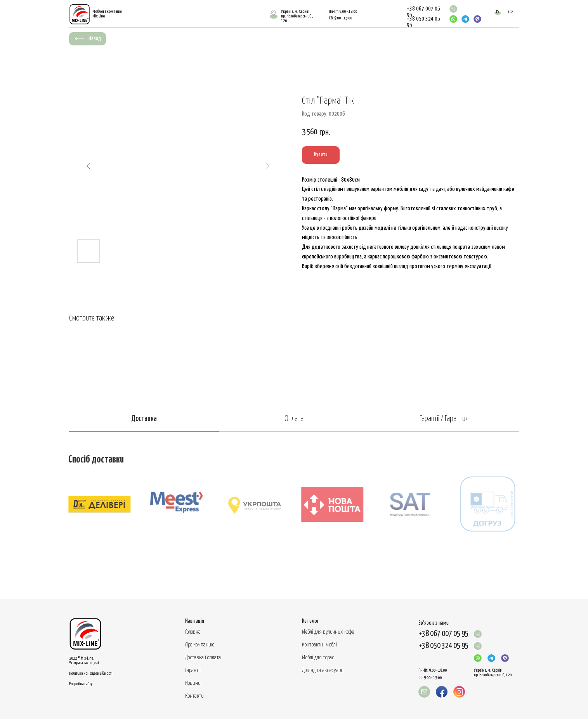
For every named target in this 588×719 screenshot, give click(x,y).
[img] (453, 9)
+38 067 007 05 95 (443, 634)
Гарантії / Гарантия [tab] (444, 419)
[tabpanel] (294, 515)
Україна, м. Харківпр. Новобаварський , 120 (297, 16)
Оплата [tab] (294, 419)
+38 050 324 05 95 (443, 646)
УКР (510, 11)
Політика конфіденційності (91, 673)
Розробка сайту (81, 684)
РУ (498, 11)
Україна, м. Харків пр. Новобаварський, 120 (493, 673)
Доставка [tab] (144, 419)
